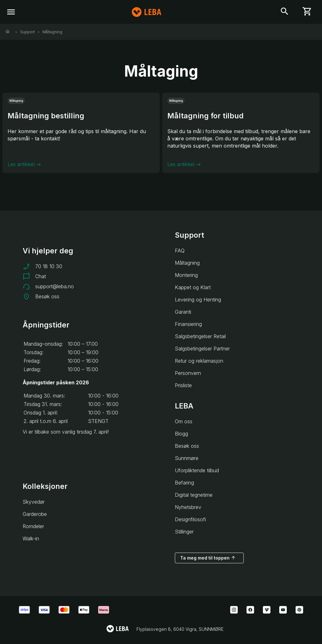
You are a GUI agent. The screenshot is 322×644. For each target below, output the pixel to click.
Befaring (184, 483)
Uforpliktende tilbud (197, 470)
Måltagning (52, 32)
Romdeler (33, 526)
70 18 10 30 (49, 266)
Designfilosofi (190, 519)
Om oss (184, 421)
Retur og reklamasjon (199, 361)
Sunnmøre (187, 458)
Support (28, 32)
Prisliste (183, 385)
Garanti (183, 312)
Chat (41, 276)
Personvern (188, 373)
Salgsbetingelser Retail (200, 336)
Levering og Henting (198, 300)
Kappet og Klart (193, 287)
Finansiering (188, 324)
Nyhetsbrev (188, 507)
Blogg (181, 434)
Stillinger (184, 532)
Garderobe (35, 514)
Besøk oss (47, 296)
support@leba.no (55, 286)
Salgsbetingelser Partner (202, 349)
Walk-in (31, 538)
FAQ (180, 251)
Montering (186, 275)
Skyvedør (34, 502)
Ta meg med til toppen (208, 558)
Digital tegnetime (194, 495)
